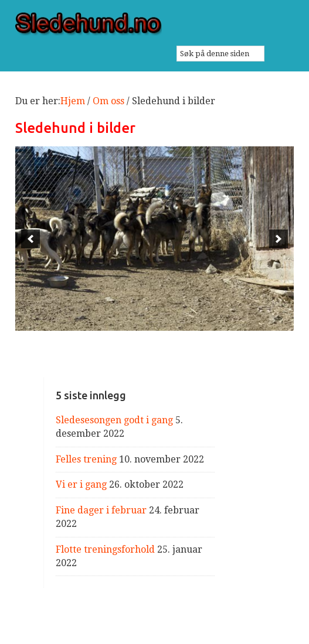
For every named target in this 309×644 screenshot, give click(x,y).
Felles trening (86, 459)
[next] (279, 239)
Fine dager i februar (101, 510)
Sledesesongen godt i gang (114, 420)
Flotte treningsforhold (105, 549)
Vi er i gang (81, 484)
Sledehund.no (154, 24)
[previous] (30, 239)
